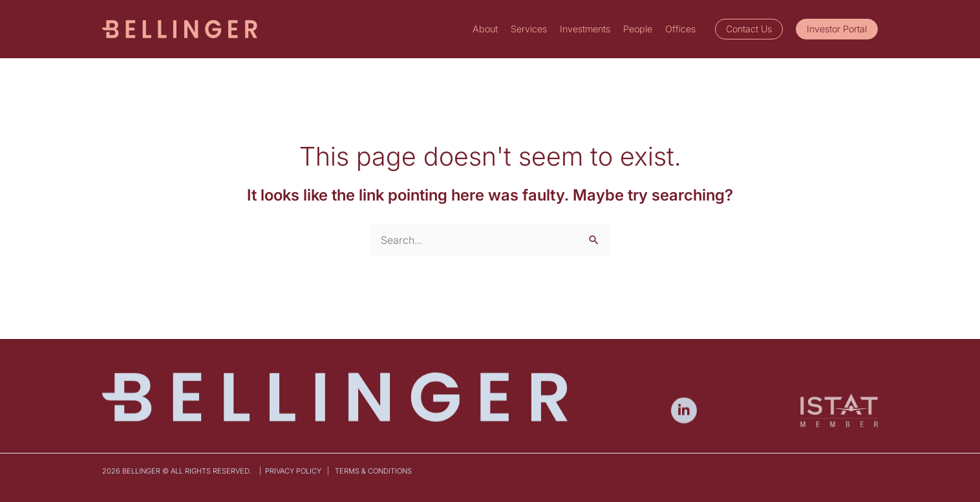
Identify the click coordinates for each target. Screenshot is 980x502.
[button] (749, 29)
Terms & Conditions (374, 471)
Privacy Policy (294, 471)
